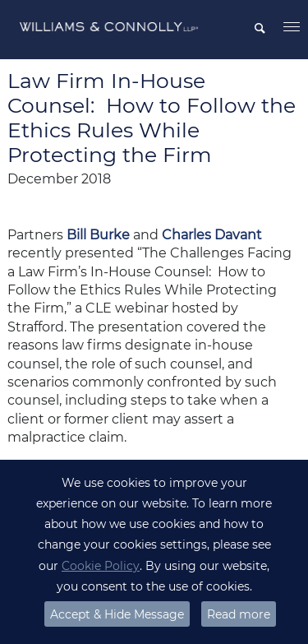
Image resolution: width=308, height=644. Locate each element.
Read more (239, 614)
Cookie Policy (101, 566)
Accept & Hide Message (117, 614)
